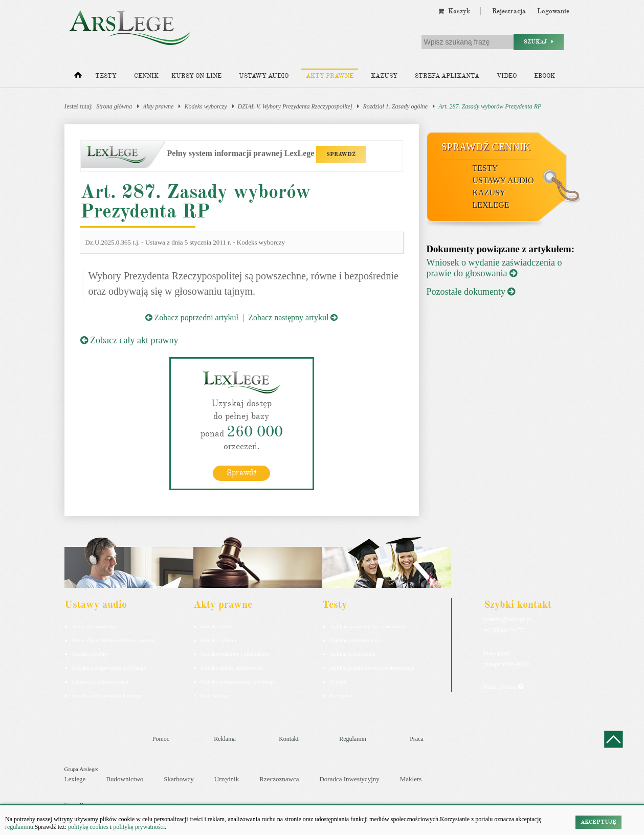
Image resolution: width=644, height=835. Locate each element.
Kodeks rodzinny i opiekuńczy (236, 653)
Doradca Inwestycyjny (349, 779)
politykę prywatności (139, 827)
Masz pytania (504, 686)
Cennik (146, 76)
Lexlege (75, 779)
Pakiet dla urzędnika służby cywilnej (114, 640)
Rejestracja (509, 11)
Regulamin (353, 738)
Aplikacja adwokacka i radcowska (369, 626)
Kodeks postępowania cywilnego (109, 667)
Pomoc (161, 738)
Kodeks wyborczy (205, 106)
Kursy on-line (196, 76)
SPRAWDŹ (341, 154)
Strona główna (114, 106)
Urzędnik (227, 779)
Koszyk (454, 11)
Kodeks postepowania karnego (107, 695)
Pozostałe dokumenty (471, 292)
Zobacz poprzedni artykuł (192, 317)
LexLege (491, 205)
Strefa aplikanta (447, 76)
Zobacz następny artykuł (293, 317)
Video (507, 76)
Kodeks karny (217, 626)
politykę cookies (88, 827)
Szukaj (539, 42)
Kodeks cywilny (91, 653)
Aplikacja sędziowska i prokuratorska (372, 667)
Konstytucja (215, 695)
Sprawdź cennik (486, 147)
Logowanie (553, 11)
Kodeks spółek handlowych (232, 667)
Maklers (411, 779)
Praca (417, 738)
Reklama (225, 738)
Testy (106, 76)
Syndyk (339, 681)
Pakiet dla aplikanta (94, 626)
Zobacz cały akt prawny (129, 340)
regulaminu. (20, 827)
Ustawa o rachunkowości (101, 681)
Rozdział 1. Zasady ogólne (395, 106)
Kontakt (289, 738)
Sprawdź (242, 472)
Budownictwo (125, 779)
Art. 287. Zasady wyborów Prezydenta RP (490, 106)
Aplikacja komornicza (355, 640)
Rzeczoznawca (279, 779)
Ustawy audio (264, 76)
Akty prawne (330, 76)
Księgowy (341, 695)
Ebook (545, 76)
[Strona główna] (78, 77)
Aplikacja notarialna (353, 653)
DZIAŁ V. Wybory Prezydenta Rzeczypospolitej (295, 106)
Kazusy (384, 76)
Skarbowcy (179, 779)
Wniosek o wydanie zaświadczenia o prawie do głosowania (494, 268)
